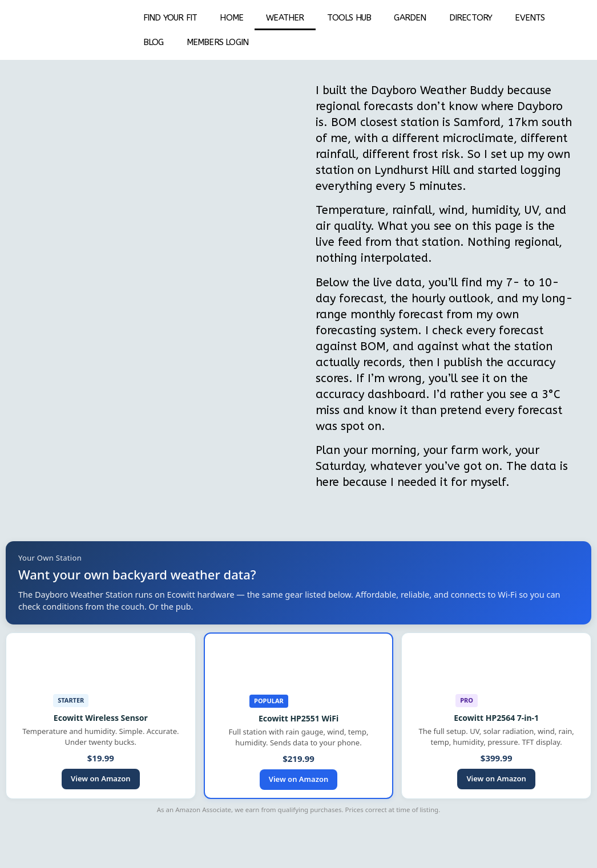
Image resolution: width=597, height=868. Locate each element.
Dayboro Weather (419, 90)
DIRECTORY (471, 18)
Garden (410, 18)
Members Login (218, 42)
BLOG (154, 42)
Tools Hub (349, 18)
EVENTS (530, 18)
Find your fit (170, 18)
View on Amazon (101, 778)
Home (231, 18)
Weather (285, 18)
